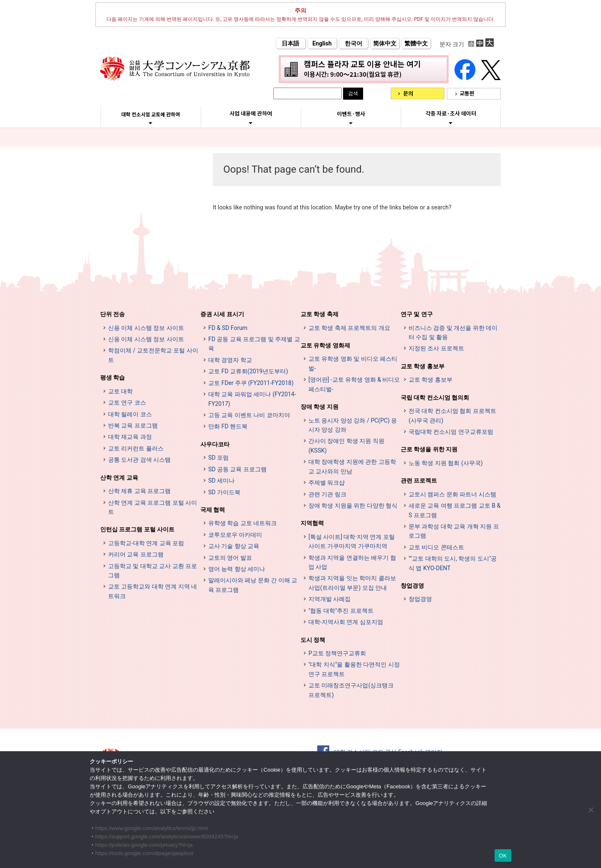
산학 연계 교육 (119, 478)
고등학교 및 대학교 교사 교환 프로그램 (153, 571)
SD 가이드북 (224, 492)
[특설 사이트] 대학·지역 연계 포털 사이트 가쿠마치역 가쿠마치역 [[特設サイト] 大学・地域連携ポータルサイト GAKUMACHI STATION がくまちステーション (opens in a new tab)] (352, 541)
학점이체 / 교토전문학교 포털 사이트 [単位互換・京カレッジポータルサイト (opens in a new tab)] (153, 355)
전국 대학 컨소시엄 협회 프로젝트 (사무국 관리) (452, 415)
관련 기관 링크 (327, 494)
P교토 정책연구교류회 (337, 653)
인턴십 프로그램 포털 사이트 (137, 529)
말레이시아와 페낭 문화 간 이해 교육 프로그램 (253, 585)
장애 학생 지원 (319, 407)
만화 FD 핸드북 (228, 426)
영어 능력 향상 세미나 (237, 569)
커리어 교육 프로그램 (136, 554)
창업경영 (412, 586)
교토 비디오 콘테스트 (436, 547)
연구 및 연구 (417, 314)
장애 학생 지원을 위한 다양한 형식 (353, 506)
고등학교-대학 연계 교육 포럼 (146, 543)
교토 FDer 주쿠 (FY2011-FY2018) (251, 383)
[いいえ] (591, 810)
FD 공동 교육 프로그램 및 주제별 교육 (254, 344)
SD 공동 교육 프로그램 (237, 469)
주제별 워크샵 (327, 483)
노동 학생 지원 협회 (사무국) (446, 463)
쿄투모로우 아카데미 (235, 535)
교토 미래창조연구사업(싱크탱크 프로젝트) (351, 690)
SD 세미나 (221, 481)
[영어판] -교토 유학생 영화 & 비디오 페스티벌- (354, 384)
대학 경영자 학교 (230, 360)
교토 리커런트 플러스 (136, 448)
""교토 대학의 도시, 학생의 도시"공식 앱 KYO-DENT (453, 563)
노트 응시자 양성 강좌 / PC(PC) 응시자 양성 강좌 (353, 425)
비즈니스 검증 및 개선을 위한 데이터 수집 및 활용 (453, 332)
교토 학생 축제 (319, 314)
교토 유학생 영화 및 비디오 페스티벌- (353, 363)
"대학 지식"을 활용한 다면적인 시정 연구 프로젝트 (354, 669)
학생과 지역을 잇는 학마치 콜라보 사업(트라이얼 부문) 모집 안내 (352, 583)
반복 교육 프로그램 (133, 425)
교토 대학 (120, 391)
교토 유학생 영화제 (325, 345)
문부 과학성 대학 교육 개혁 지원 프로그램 (454, 531)
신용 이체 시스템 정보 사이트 (146, 328)
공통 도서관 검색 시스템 (139, 460)
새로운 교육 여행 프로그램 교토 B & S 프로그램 (455, 510)
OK (503, 856)
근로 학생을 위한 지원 (429, 449)
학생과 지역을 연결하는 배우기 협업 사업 (352, 562)
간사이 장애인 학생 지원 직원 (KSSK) (346, 445)
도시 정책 (313, 640)
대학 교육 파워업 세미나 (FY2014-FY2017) (252, 399)
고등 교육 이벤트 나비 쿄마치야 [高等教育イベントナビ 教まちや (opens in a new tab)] (249, 415)
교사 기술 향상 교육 (234, 546)
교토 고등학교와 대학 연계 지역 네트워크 (153, 591)
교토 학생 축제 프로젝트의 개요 (349, 328)
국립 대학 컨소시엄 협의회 (435, 398)
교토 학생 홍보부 (423, 366)
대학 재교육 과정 (130, 437)
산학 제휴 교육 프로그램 (139, 491)
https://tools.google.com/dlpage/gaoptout (144, 853)
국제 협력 (213, 510)
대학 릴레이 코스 (130, 414)
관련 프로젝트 (419, 481)
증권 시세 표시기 (222, 314)
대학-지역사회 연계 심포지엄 (346, 622)
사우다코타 (215, 444)
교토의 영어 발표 (230, 558)
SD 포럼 (218, 458)
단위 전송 (112, 314)
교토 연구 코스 (127, 403)
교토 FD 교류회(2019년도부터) (248, 371)
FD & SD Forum (228, 328)
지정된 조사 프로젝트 (436, 348)
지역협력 (312, 523)
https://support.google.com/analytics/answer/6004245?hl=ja (167, 837)
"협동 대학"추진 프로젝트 (341, 611)
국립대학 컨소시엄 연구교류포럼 (451, 432)
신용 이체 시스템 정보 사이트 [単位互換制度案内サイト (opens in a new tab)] (146, 339)
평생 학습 (112, 377)
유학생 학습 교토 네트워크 (242, 523)
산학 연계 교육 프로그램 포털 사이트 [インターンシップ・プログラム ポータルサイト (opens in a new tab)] (153, 507)
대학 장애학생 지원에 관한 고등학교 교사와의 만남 (352, 466)
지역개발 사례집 (330, 599)
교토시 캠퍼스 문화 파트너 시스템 (452, 494)
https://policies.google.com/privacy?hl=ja (144, 845)
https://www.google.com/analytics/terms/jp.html (152, 828)
